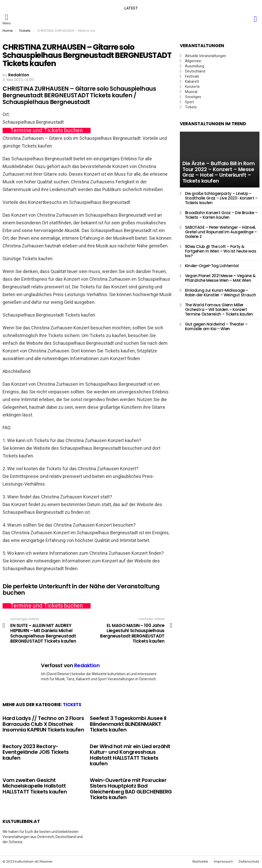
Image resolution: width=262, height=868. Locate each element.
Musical (191, 92)
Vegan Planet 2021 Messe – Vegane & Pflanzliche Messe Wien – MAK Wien (220, 278)
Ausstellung (195, 66)
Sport (189, 102)
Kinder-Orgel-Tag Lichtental (212, 266)
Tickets (72, 705)
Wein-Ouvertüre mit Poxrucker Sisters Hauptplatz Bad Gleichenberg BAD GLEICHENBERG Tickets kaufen (131, 789)
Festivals (192, 76)
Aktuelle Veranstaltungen (206, 56)
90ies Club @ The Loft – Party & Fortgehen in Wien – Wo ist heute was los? (221, 251)
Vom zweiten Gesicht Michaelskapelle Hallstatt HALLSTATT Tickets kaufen (35, 786)
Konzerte (192, 87)
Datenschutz (249, 862)
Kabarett (192, 81)
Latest (131, 6)
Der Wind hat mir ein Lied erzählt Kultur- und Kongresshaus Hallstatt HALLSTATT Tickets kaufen (130, 755)
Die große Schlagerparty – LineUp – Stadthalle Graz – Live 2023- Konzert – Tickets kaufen (221, 198)
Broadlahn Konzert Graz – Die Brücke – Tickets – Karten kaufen (221, 215)
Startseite (200, 862)
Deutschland (195, 71)
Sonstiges (193, 97)
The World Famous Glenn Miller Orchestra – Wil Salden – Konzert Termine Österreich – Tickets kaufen (219, 310)
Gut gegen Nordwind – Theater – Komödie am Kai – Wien (216, 326)
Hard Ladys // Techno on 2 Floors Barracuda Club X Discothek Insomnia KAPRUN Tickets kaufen (43, 724)
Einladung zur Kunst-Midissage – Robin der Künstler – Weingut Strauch (221, 293)
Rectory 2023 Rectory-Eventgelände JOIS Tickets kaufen (36, 752)
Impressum (223, 862)
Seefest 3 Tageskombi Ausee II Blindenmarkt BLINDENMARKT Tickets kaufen (128, 724)
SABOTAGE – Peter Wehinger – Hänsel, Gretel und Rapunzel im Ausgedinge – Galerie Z (221, 232)
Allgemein (193, 61)
